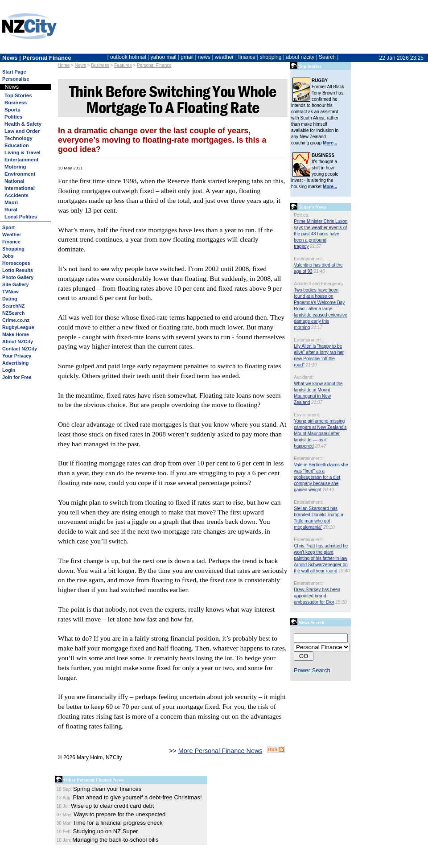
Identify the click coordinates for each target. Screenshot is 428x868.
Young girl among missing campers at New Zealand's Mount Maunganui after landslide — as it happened (320, 434)
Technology (19, 138)
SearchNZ (13, 306)
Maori (11, 202)
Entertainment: (308, 259)
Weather (12, 234)
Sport (8, 227)
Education (17, 145)
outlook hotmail (128, 57)
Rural (11, 210)
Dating (10, 299)
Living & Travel (23, 152)
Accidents (16, 195)
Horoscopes (16, 263)
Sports (12, 110)
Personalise (16, 79)
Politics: (301, 215)
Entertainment (21, 160)
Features (123, 65)
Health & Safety (23, 124)
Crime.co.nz (16, 320)
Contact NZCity (20, 349)
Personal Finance (154, 65)
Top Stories (18, 95)
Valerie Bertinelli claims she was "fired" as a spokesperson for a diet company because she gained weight (321, 477)
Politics (13, 117)
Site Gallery (15, 284)
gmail (187, 57)
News (80, 65)
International (20, 188)
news (204, 57)
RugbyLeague (18, 327)
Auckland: (304, 377)
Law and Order (22, 131)
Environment (20, 174)
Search (327, 57)
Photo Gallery (18, 277)
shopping (271, 57)
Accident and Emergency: (319, 284)
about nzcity (300, 57)
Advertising (15, 363)
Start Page (14, 72)
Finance (11, 242)
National (14, 181)
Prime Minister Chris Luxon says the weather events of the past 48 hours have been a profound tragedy (321, 234)
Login (9, 370)
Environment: (307, 415)
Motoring (15, 167)
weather (224, 57)
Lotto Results (18, 270)
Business (16, 103)
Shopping (13, 249)
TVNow (10, 292)
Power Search (312, 670)
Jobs (8, 256)
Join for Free (17, 377)
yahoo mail (164, 57)
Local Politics (21, 217)
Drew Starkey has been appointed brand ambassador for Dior (317, 596)
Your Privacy (17, 356)
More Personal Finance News (220, 751)
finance (247, 57)
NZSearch (13, 313)
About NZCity (18, 341)
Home (64, 65)
